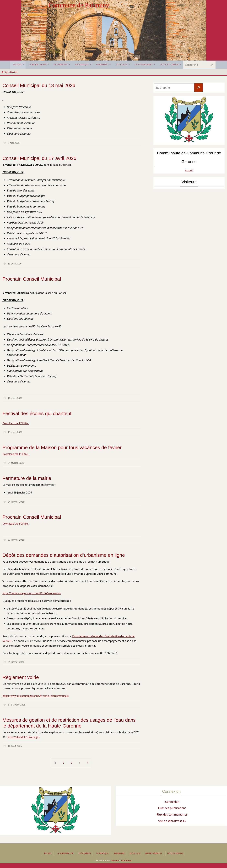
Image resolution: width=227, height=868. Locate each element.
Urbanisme (119, 853)
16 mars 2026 (16, 398)
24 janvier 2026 (17, 502)
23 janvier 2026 (17, 540)
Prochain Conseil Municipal (32, 279)
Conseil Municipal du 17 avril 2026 (39, 158)
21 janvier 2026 (17, 662)
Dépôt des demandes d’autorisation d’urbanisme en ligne (64, 555)
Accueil (189, 170)
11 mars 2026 (16, 432)
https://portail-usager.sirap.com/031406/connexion (34, 593)
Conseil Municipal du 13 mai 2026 (39, 85)
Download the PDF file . (17, 423)
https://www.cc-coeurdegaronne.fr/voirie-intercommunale (38, 696)
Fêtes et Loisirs (175, 853)
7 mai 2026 (14, 143)
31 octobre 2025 (17, 705)
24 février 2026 (17, 463)
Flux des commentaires (172, 814)
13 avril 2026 (15, 263)
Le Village (135, 853)
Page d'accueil (9, 72)
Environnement (154, 853)
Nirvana (115, 860)
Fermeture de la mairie (27, 478)
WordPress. (126, 860)
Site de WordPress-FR (172, 821)
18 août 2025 (15, 746)
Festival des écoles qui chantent (37, 413)
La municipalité (65, 853)
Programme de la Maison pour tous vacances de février (62, 447)
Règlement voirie (21, 677)
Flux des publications (172, 808)
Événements (85, 853)
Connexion (172, 802)
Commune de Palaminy (79, 5)
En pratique (102, 853)
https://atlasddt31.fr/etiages (25, 737)
